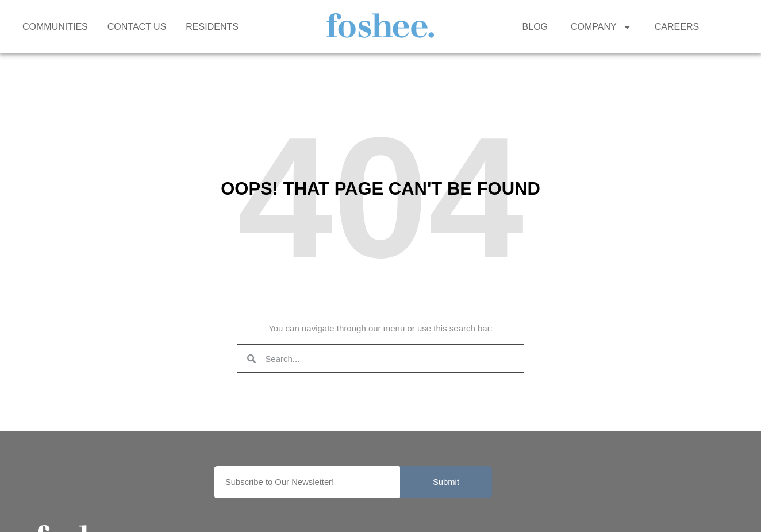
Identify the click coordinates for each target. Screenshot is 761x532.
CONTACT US (137, 27)
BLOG (535, 27)
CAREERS (677, 27)
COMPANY (601, 27)
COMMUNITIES (55, 27)
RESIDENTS (212, 27)
